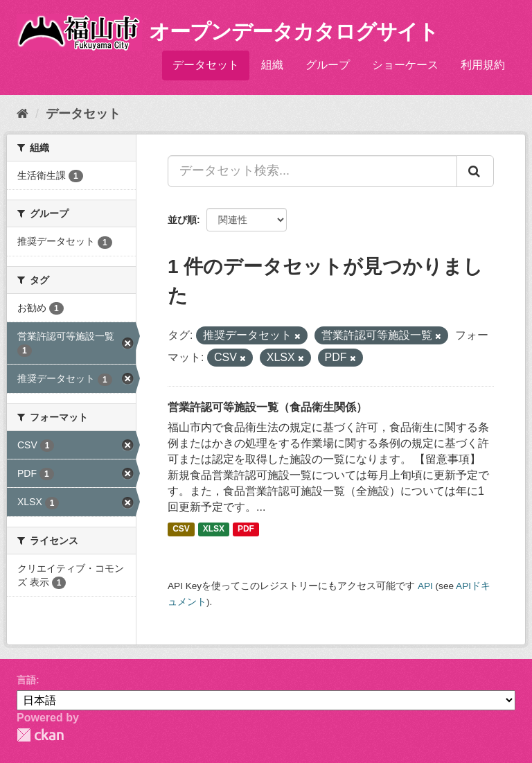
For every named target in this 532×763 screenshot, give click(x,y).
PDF (246, 529)
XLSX (214, 529)
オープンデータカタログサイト (294, 32)
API (425, 586)
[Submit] (475, 171)
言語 (26, 680)
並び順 (182, 220)
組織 (272, 65)
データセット (206, 65)
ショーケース (405, 65)
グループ (328, 65)
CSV (181, 529)
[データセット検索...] (312, 171)
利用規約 (483, 65)
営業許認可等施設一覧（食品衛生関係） (267, 407)
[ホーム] (23, 114)
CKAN (40, 735)
